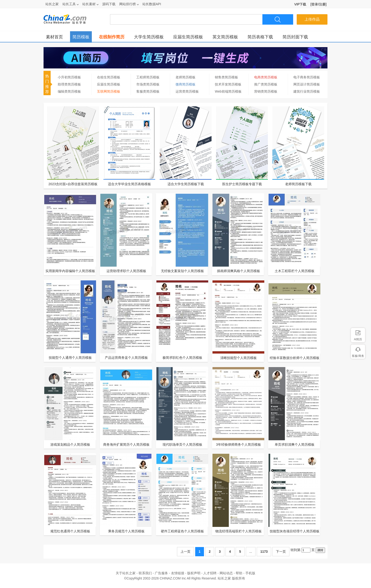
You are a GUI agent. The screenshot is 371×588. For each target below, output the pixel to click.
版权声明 (194, 573)
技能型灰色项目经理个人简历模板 (295, 531)
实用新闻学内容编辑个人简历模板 (70, 271)
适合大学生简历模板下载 (186, 184)
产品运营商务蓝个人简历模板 (126, 358)
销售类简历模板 (226, 77)
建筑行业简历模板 (307, 91)
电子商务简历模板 (307, 77)
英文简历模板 (225, 37)
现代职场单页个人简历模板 (182, 444)
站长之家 (52, 4)
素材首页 (54, 37)
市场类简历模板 (148, 84)
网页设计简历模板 (307, 84)
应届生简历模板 (188, 37)
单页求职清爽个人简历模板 (295, 444)
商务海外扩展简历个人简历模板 (126, 444)
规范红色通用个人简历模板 (70, 531)
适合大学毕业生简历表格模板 (129, 184)
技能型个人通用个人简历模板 (70, 358)
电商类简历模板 (266, 77)
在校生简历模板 (109, 77)
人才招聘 (210, 573)
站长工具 (71, 4)
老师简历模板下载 (298, 184)
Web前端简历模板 (228, 91)
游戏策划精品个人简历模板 (70, 444)
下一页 (281, 552)
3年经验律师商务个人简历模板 (238, 444)
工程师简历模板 (148, 77)
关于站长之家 (126, 573)
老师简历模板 (185, 77)
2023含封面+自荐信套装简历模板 (73, 184)
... (251, 552)
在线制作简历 (112, 37)
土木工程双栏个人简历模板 (295, 271)
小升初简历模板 (69, 77)
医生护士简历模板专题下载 (242, 184)
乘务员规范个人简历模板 (126, 531)
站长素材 (90, 4)
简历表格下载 (260, 37)
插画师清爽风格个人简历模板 (238, 271)
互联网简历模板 (109, 91)
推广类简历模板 (266, 84)
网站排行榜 (129, 4)
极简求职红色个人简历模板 (182, 358)
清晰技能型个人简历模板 (238, 358)
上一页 (185, 552)
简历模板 (81, 37)
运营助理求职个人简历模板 (126, 271)
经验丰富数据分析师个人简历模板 (295, 358)
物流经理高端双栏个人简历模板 (238, 531)
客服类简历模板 (148, 91)
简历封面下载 (295, 37)
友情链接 (178, 573)
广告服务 (161, 573)
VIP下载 (300, 4)
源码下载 (109, 4)
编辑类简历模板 (69, 91)
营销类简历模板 (266, 91)
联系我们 (145, 573)
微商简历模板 (185, 84)
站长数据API (152, 4)
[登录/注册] (318, 4)
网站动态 (226, 573)
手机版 (250, 573)
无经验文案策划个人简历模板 (182, 271)
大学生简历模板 (149, 37)
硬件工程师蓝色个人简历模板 (182, 531)
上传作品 (312, 19)
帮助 (239, 573)
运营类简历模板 (187, 91)
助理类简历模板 (69, 84)
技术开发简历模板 (228, 84)
